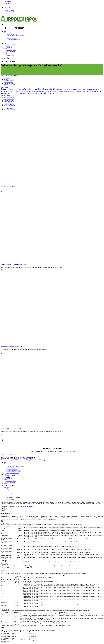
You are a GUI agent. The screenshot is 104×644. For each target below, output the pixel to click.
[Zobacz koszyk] (7, 58)
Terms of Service (39, 460)
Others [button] (2, 627)
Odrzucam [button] (3, 506)
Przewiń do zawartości (6, 1)
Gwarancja (9, 47)
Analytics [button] (3, 571)
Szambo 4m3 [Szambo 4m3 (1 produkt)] (66, 91)
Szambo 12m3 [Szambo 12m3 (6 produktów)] (98, 91)
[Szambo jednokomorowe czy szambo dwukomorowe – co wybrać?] (12, 262)
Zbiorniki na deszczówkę (12, 38)
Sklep (5, 31)
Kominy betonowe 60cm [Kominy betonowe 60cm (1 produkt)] (19, 91)
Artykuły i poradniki (11, 45)
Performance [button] (4, 563)
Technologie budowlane (9, 85)
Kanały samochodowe (9, 99)
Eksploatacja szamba (8, 81)
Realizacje (9, 46)
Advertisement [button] (4, 608)
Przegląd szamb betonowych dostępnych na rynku (11, 429)
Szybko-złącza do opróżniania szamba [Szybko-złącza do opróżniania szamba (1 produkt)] (13, 94)
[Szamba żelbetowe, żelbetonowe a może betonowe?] (12, 344)
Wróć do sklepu (10, 500)
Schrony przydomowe (9, 102)
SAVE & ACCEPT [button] (5, 641)
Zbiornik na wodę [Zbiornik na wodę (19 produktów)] (47, 93)
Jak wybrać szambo (8, 82)
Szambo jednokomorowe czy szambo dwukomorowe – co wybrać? (14, 264)
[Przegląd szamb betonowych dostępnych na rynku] (12, 426)
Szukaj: (8, 55)
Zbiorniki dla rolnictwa (9, 108)
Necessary (5, 522)
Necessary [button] (3, 520)
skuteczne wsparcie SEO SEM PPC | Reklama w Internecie (19, 459)
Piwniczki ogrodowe (8, 100)
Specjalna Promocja (8, 103)
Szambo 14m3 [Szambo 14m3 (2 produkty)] (4, 94)
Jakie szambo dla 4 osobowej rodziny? (9, 186)
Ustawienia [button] (9, 506)
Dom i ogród (7, 78)
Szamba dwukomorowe (9, 106)
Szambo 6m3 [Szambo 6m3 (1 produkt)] (75, 91)
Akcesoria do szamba (9, 98)
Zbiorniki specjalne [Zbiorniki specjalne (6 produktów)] (33, 93)
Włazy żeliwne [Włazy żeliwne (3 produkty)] (23, 94)
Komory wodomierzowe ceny (13, 41)
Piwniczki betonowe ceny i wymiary (15, 35)
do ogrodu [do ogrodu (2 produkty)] (85, 89)
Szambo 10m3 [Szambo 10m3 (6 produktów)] (89, 91)
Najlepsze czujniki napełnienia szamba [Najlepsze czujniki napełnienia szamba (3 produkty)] (42, 91)
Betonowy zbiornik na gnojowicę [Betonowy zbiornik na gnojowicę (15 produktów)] (42, 89)
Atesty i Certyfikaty (11, 50)
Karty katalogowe (11, 51)
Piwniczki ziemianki (8, 83)
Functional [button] (3, 559)
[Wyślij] (7, 57)
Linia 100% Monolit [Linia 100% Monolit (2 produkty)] (28, 91)
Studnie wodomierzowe (9, 104)
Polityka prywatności (28, 506)
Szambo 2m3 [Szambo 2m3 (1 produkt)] (61, 91)
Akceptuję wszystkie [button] (17, 506)
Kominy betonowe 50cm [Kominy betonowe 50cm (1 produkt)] (11, 91)
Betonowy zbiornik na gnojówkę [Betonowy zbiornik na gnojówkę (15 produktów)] (69, 89)
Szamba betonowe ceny (12, 34)
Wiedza (5, 43)
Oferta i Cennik (7, 33)
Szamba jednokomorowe (9, 107)
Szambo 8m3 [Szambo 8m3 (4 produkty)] (80, 91)
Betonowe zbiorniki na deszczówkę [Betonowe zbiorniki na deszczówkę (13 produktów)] (14, 89)
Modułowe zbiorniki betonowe (14, 39)
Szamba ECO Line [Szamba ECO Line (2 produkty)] (55, 91)
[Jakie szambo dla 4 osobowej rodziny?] (12, 183)
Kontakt (5, 53)
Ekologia (6, 79)
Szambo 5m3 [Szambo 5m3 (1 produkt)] (70, 91)
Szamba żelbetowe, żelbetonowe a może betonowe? (11, 347)
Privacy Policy (30, 460)
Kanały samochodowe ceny (13, 42)
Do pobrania (6, 49)
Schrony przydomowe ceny (13, 37)
